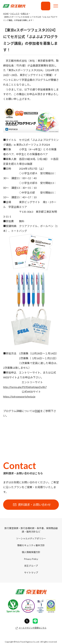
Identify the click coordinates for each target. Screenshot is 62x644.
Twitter (27, 621)
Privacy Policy (31, 559)
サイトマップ (31, 573)
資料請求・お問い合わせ (46, 6)
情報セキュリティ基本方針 (31, 545)
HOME (6, 14)
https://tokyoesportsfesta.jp (19, 396)
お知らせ (25, 14)
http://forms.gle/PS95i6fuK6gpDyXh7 (25, 387)
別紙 (38, 411)
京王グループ (31, 566)
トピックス (15, 14)
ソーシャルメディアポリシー (31, 538)
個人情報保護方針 (31, 552)
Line (35, 621)
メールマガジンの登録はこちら (33, 628)
